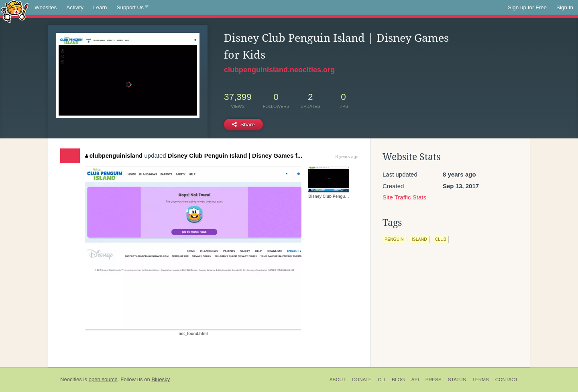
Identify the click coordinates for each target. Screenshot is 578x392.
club (441, 239)
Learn (100, 7)
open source (103, 379)
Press (433, 380)
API (415, 380)
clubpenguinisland (114, 155)
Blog (398, 380)
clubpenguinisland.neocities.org (279, 70)
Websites (46, 7)
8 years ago (347, 156)
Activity (75, 7)
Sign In (565, 7)
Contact (507, 380)
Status (457, 380)
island (419, 239)
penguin (394, 239)
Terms (481, 380)
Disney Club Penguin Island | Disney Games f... (235, 155)
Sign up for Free (527, 7)
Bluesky (161, 379)
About (338, 380)
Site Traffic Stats (404, 197)
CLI (382, 380)
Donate (362, 380)
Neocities (71, 379)
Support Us (133, 8)
